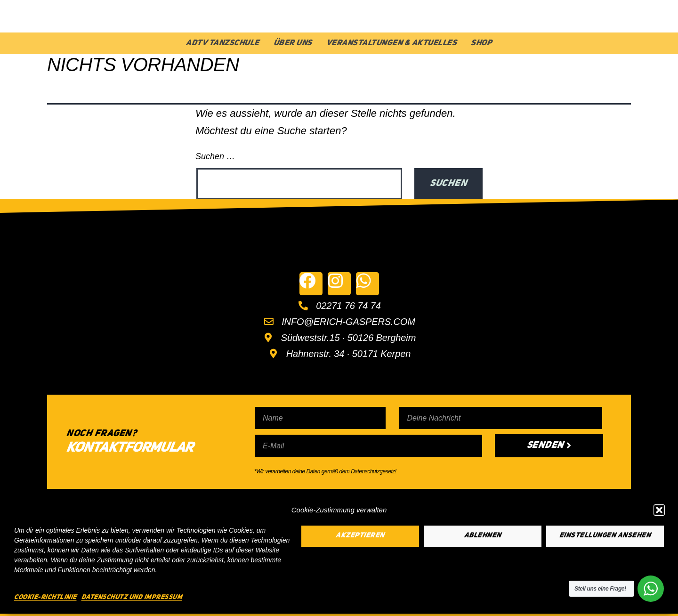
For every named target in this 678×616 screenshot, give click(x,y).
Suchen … (215, 156)
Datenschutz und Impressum (132, 597)
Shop (481, 43)
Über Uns (293, 43)
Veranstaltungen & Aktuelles (392, 43)
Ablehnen (483, 536)
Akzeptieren (360, 536)
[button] (659, 510)
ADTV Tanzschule (223, 43)
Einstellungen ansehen (605, 536)
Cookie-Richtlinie (45, 597)
